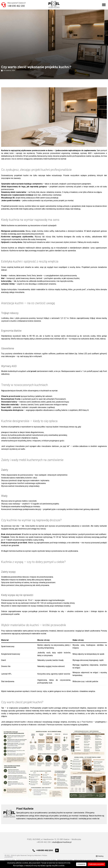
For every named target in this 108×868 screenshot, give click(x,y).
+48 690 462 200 (16, 6)
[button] (104, 5)
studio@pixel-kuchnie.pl (62, 842)
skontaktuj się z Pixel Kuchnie (80, 722)
